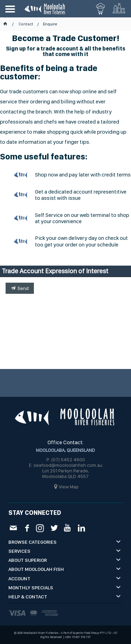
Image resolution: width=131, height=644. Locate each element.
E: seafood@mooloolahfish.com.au (66, 465)
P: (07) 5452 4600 (66, 460)
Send (23, 288)
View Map (69, 487)
